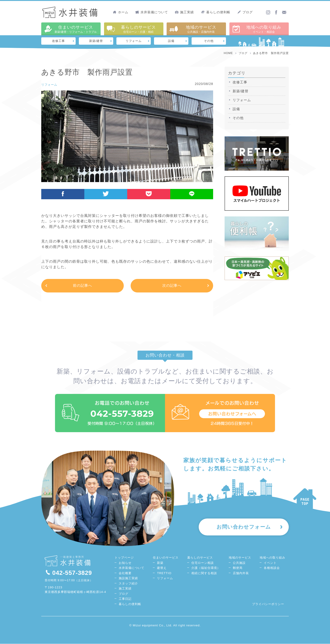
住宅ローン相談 (203, 563)
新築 (160, 563)
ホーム (121, 12)
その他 (209, 41)
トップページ (124, 558)
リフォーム (134, 41)
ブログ (245, 12)
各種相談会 (272, 568)
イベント (270, 563)
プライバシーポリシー (268, 604)
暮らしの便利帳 (216, 12)
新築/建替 (96, 41)
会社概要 (125, 573)
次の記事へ (172, 286)
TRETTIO (164, 573)
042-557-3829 (68, 573)
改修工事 (58, 41)
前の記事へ (83, 286)
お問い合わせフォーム (243, 527)
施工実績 (184, 12)
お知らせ (125, 563)
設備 (171, 41)
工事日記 (125, 599)
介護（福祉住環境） (206, 568)
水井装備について (152, 12)
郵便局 (238, 568)
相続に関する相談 (204, 573)
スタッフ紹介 (128, 584)
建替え (162, 568)
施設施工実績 (128, 578)
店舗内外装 (241, 573)
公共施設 (239, 563)
